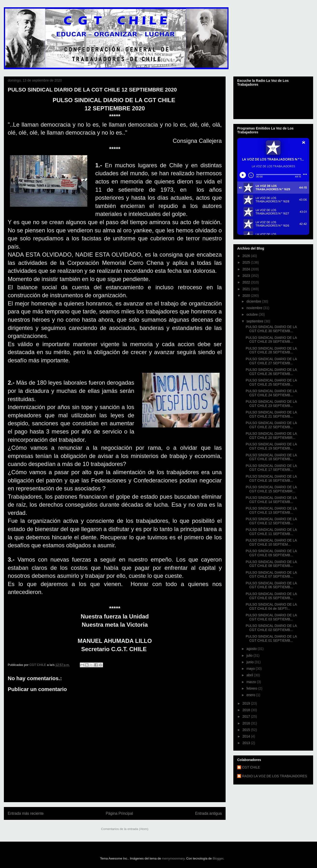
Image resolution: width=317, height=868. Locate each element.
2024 (247, 269)
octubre (253, 314)
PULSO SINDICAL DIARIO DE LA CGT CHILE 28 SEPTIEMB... (271, 350)
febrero (252, 688)
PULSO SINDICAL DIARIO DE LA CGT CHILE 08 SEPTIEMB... (271, 564)
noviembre (255, 308)
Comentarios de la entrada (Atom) (125, 829)
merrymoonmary (173, 858)
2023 (247, 276)
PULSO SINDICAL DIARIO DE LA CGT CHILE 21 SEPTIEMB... (271, 414)
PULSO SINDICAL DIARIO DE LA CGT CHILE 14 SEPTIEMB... (271, 500)
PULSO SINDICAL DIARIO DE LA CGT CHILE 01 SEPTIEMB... (271, 638)
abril (250, 675)
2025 (247, 262)
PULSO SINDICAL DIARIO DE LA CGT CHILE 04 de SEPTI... (271, 606)
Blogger (218, 858)
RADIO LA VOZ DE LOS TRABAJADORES (275, 776)
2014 (247, 736)
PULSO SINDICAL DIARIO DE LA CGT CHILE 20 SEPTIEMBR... (271, 436)
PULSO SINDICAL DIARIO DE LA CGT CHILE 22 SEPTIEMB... (271, 425)
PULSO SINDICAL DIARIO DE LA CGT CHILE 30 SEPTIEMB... (271, 329)
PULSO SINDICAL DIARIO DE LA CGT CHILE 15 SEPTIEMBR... (271, 489)
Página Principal (119, 813)
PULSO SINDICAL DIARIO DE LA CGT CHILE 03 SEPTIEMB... (271, 617)
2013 (247, 743)
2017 (247, 716)
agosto (252, 649)
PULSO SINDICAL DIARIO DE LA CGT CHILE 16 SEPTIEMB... (271, 478)
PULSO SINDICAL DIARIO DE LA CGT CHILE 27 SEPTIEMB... (271, 361)
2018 (247, 710)
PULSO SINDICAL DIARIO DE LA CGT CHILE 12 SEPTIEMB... (271, 521)
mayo (251, 669)
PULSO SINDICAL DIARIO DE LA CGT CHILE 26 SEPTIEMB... (271, 372)
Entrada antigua (208, 813)
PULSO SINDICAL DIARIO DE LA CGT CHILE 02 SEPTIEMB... (271, 628)
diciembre (254, 301)
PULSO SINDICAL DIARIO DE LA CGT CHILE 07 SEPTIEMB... (271, 575)
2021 (247, 289)
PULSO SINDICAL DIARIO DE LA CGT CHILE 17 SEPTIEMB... (271, 468)
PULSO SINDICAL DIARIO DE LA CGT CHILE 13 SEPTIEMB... (271, 510)
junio (250, 662)
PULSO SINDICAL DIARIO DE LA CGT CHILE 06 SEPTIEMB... (271, 585)
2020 (247, 296)
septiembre (255, 321)
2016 (247, 723)
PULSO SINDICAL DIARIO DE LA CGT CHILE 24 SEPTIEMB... (271, 393)
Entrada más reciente (26, 813)
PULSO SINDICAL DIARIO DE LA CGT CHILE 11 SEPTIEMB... (271, 532)
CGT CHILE (251, 767)
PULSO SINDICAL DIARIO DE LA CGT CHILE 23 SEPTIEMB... (271, 404)
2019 (247, 703)
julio (250, 655)
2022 (247, 282)
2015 (247, 730)
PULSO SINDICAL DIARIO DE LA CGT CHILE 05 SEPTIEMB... (271, 596)
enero (251, 695)
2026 (247, 256)
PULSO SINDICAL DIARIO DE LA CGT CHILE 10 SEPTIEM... (271, 542)
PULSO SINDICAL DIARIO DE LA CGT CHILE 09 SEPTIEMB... (271, 553)
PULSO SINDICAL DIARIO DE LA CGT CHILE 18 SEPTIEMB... (271, 457)
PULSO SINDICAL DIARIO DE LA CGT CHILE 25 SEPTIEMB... (271, 382)
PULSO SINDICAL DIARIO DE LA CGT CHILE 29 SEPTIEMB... (271, 340)
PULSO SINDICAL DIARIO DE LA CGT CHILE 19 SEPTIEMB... (271, 446)
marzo (252, 682)
